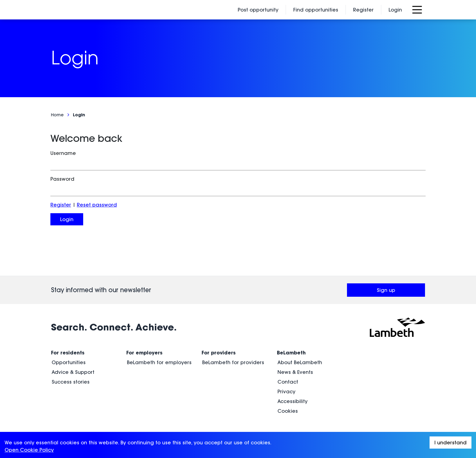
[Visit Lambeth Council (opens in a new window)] (397, 327)
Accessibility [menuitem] (292, 401)
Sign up (401, 292)
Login (395, 10)
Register (363, 10)
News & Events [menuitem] (295, 372)
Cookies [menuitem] (288, 411)
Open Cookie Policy (29, 450)
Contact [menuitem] (288, 382)
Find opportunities (316, 10)
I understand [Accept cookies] (450, 443)
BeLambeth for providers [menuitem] (233, 362)
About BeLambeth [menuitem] (300, 362)
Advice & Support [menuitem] (73, 372)
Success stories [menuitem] (71, 382)
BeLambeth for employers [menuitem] (159, 362)
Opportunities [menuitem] (69, 362)
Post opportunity (258, 10)
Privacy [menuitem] (286, 391)
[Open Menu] (417, 10)
